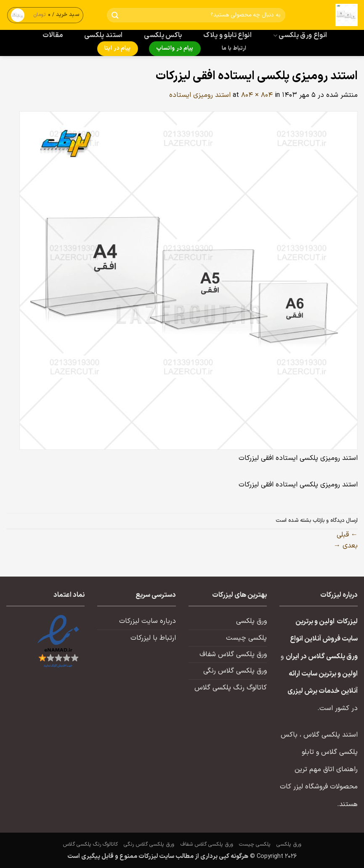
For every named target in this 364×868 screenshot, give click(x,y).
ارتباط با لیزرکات (153, 638)
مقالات (53, 35)
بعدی (346, 546)
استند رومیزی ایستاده (200, 95)
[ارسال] (115, 15)
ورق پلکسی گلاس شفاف (233, 654)
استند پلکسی (104, 35)
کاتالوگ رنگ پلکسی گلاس (231, 688)
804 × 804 (257, 95)
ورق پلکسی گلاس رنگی (235, 671)
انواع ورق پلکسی (300, 35)
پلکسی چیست (246, 638)
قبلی (347, 535)
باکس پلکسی (163, 35)
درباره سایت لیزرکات (147, 621)
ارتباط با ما (234, 48)
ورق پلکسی (251, 621)
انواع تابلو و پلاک (227, 35)
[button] (45, 15)
